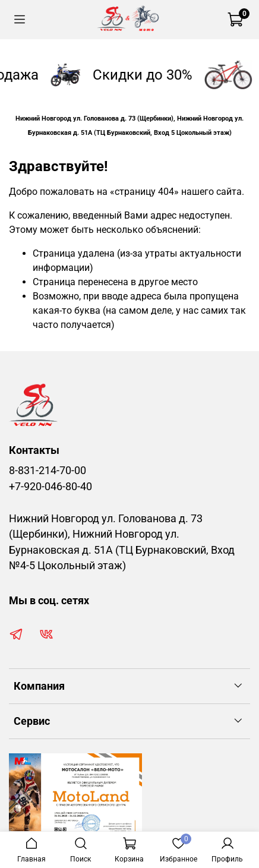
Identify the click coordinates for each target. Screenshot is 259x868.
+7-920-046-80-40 (50, 487)
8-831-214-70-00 (48, 471)
